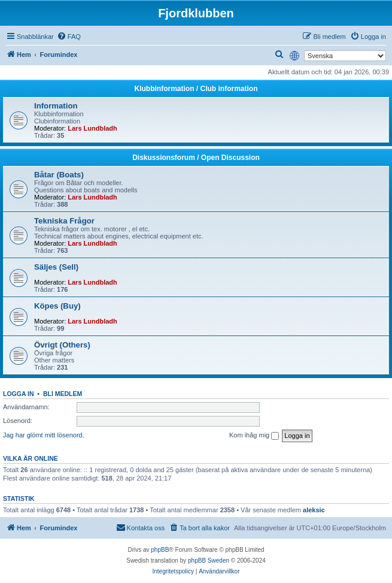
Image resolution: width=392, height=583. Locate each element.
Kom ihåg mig (254, 436)
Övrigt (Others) (62, 345)
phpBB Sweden (209, 561)
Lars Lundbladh (92, 128)
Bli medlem (63, 394)
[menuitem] (69, 37)
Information (56, 106)
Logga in (19, 394)
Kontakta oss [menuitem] (141, 527)
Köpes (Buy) (57, 306)
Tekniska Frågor (64, 221)
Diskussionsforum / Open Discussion (196, 158)
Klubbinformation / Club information (196, 89)
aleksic (314, 510)
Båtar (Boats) (59, 175)
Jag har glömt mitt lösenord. (44, 435)
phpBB (160, 550)
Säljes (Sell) (56, 267)
